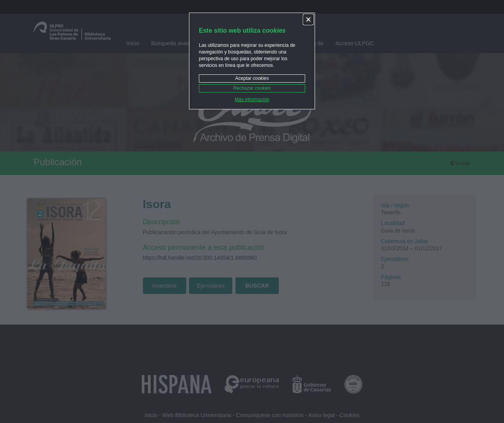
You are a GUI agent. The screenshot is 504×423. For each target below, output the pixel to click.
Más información (252, 100)
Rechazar (252, 88)
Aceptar (252, 78)
